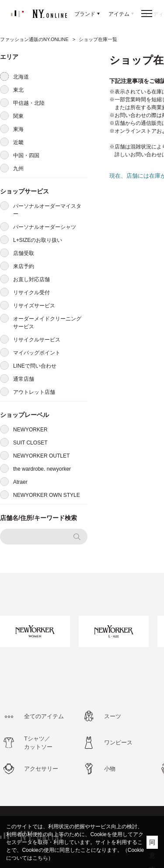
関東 (18, 116)
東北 (18, 90)
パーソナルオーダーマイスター (47, 210)
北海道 (21, 77)
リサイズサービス (34, 306)
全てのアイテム (44, 716)
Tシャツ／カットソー (38, 743)
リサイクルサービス (37, 340)
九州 (18, 169)
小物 (110, 769)
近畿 (18, 142)
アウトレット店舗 (34, 392)
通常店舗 (24, 379)
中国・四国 (26, 155)
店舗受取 (24, 253)
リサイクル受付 (31, 293)
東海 (18, 129)
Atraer (20, 482)
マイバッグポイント (37, 353)
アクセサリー (41, 769)
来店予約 (24, 266)
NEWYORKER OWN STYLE (47, 495)
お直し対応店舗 (31, 279)
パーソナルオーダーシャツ (45, 227)
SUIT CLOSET (30, 443)
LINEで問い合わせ (35, 366)
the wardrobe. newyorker (42, 469)
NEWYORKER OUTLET (41, 456)
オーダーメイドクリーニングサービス (47, 323)
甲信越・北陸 (29, 103)
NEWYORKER (30, 430)
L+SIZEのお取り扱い (38, 240)
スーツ (113, 716)
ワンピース (118, 742)
